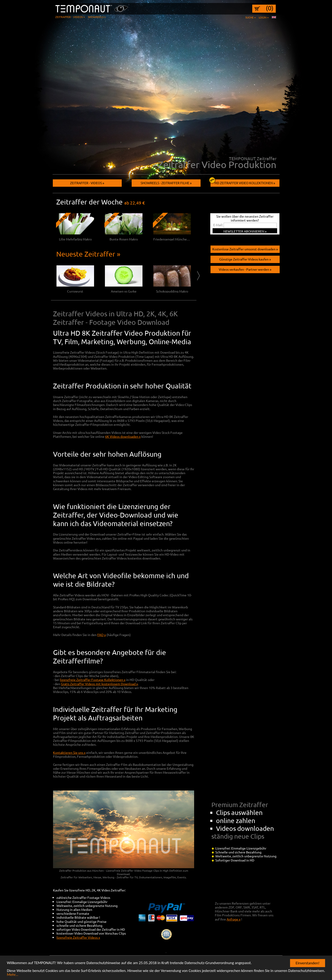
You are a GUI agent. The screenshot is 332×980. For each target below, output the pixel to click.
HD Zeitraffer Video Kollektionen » (243, 182)
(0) (270, 8)
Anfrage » (234, 919)
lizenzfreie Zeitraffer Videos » (78, 937)
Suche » (250, 17)
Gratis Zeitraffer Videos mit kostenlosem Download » (99, 684)
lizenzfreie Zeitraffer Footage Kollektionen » (93, 680)
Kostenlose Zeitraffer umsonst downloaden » (245, 249)
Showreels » (97, 17)
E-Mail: (218, 225)
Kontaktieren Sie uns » (69, 752)
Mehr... (13, 975)
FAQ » (102, 635)
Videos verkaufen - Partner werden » (245, 269)
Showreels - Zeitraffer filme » (166, 183)
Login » (264, 17)
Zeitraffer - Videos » (70, 17)
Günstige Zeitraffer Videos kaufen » (245, 259)
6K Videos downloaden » (123, 436)
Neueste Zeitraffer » (88, 254)
